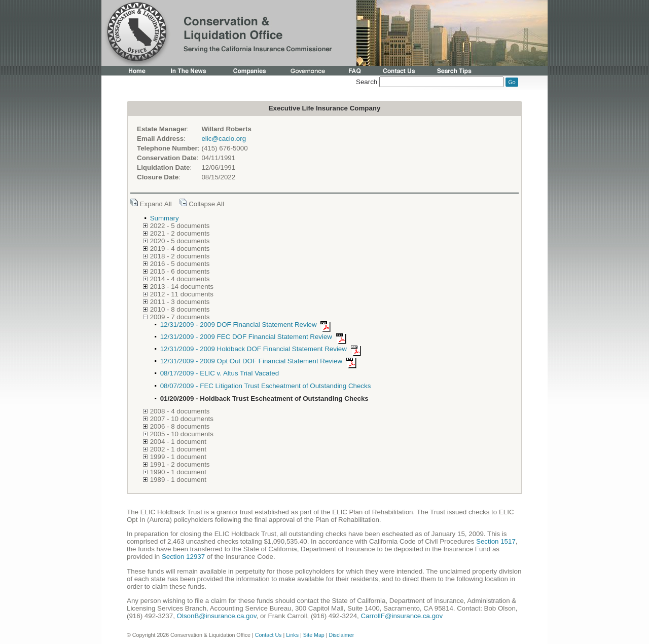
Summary (165, 218)
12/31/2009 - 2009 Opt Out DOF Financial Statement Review (260, 361)
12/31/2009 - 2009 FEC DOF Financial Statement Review (255, 337)
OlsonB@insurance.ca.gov (217, 616)
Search (367, 82)
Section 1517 (496, 541)
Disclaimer (341, 635)
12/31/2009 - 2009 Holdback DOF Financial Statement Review (262, 349)
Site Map (314, 635)
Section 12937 (183, 557)
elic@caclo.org (224, 139)
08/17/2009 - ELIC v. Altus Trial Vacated (220, 373)
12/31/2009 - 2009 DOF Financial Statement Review (247, 325)
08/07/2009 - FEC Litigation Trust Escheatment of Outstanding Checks (266, 386)
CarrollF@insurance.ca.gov (402, 616)
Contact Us (268, 635)
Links (292, 635)
